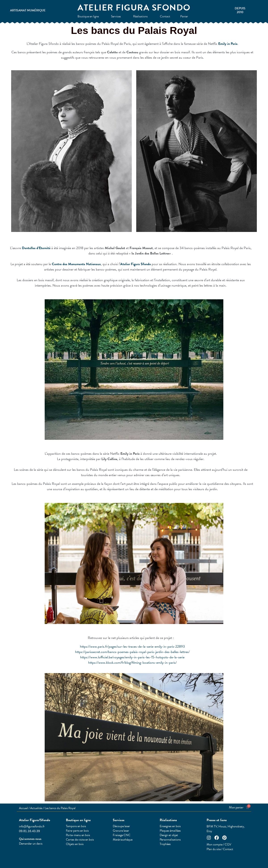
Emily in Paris (228, 44)
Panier (185, 16)
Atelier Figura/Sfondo (35, 820)
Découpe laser (121, 826)
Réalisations (141, 16)
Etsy (209, 831)
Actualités (36, 808)
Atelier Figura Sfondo (134, 8)
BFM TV (212, 826)
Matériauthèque (123, 840)
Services (117, 16)
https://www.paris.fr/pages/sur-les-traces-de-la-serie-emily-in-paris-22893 (132, 647)
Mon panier (236, 807)
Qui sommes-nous (30, 839)
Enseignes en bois (170, 826)
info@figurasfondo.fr (32, 826)
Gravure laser (121, 831)
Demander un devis (31, 844)
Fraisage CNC (122, 835)
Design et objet (169, 835)
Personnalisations (170, 840)
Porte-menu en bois (78, 835)
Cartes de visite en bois (80, 840)
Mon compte (215, 844)
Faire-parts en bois (77, 831)
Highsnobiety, (236, 826)
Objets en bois (75, 844)
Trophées (165, 844)
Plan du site (214, 849)
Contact (165, 16)
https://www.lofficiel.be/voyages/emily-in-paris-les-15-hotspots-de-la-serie (132, 657)
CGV (228, 844)
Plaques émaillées (170, 831)
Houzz (222, 826)
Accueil (23, 808)
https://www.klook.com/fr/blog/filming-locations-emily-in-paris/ (132, 663)
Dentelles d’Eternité (36, 248)
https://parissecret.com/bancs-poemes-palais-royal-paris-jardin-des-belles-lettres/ (132, 652)
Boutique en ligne (89, 16)
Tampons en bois (76, 826)
